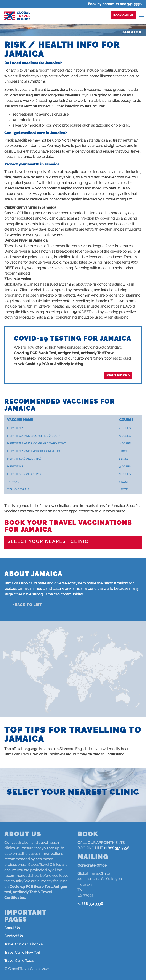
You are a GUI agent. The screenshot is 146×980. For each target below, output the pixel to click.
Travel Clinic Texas (19, 961)
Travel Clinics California (23, 944)
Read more (117, 375)
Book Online (123, 16)
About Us (12, 928)
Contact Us (14, 936)
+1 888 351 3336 (129, 4)
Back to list (28, 605)
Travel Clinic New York (23, 952)
